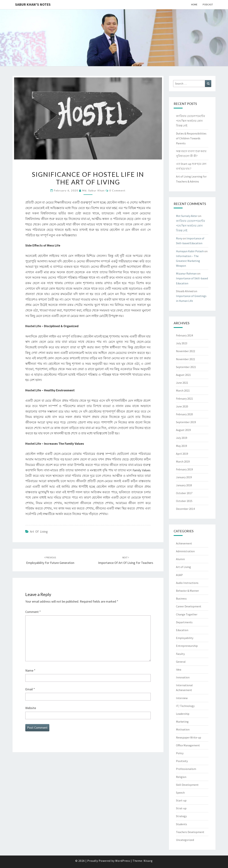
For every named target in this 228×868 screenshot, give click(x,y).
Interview (182, 698)
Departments (184, 622)
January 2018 (184, 485)
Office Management (188, 745)
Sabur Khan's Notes (33, 4)
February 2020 (184, 414)
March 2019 (183, 461)
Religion (181, 777)
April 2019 (182, 454)
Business (181, 598)
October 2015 (184, 501)
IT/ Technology (185, 706)
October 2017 (184, 493)
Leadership (183, 714)
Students (182, 824)
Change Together (187, 614)
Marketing (182, 722)
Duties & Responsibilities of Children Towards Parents (191, 138)
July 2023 (182, 343)
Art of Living (39, 531)
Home (194, 4)
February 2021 (184, 399)
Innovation (183, 677)
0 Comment (117, 190)
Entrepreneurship (187, 646)
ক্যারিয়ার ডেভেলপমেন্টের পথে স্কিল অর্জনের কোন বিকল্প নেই (191, 121)
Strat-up (181, 808)
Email (30, 689)
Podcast (208, 4)
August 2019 (183, 430)
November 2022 (186, 351)
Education (182, 630)
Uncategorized (185, 840)
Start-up (181, 800)
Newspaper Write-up (189, 737)
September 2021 (186, 367)
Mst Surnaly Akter (187, 216)
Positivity (182, 761)
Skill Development (187, 785)
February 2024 (184, 335)
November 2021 (186, 359)
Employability (185, 638)
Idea (179, 669)
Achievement (184, 543)
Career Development (189, 606)
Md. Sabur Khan (94, 190)
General (181, 662)
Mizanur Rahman (186, 273)
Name (30, 670)
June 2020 (182, 406)
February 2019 (184, 469)
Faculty (180, 654)
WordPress (123, 861)
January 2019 (184, 477)
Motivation (183, 729)
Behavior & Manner (187, 591)
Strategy (181, 816)
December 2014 (185, 509)
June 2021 (182, 383)
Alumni (180, 559)
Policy (180, 753)
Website (31, 708)
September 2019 (186, 422)
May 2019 (182, 446)
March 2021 (183, 390)
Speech (180, 793)
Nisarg (148, 861)
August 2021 (183, 375)
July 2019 (182, 438)
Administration (185, 551)
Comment (33, 612)
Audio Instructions (187, 583)
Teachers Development (190, 832)
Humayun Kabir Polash (190, 251)
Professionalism (186, 769)
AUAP (179, 575)
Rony (179, 238)
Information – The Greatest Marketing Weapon (188, 261)
